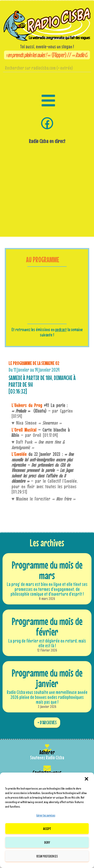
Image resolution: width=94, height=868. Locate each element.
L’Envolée (19, 454)
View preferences (47, 856)
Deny (47, 842)
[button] (86, 779)
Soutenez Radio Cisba (47, 758)
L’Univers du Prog (27, 405)
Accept (47, 829)
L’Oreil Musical (24, 430)
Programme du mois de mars (47, 570)
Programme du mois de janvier (47, 678)
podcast (61, 330)
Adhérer (47, 752)
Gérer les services (46, 815)
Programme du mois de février (47, 627)
